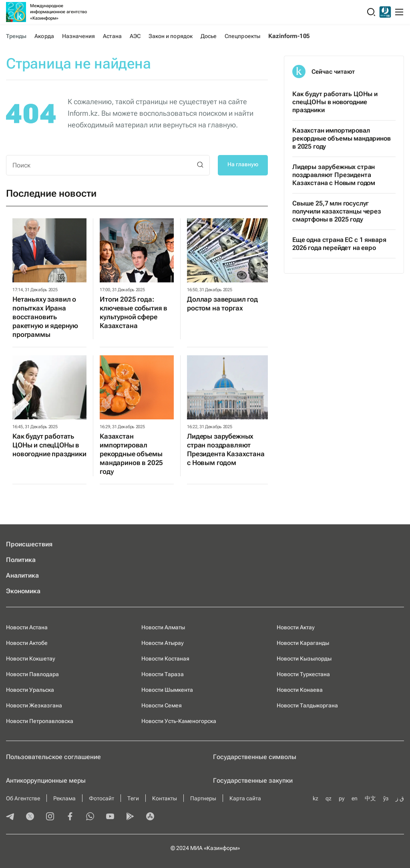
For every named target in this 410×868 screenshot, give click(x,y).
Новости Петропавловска (40, 721)
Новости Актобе (27, 643)
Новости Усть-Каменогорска (179, 721)
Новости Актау (296, 627)
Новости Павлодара (32, 674)
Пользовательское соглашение (53, 757)
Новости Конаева (300, 690)
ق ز (400, 798)
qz (329, 798)
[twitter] (30, 817)
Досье (209, 36)
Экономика (23, 591)
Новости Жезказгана (34, 705)
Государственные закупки (253, 780)
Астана (112, 36)
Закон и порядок (171, 36)
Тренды (16, 36)
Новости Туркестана (303, 674)
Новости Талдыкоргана (307, 705)
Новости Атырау (163, 643)
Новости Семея (162, 705)
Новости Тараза (163, 674)
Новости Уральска (30, 690)
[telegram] (10, 817)
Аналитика (22, 575)
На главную (243, 164)
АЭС (135, 36)
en (355, 798)
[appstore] (150, 817)
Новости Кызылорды (304, 659)
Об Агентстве (23, 798)
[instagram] (50, 817)
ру (342, 798)
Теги (133, 798)
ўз (386, 798)
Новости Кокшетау (31, 659)
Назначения (79, 36)
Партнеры (203, 798)
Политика (21, 560)
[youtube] (110, 817)
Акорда (44, 36)
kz (316, 798)
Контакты (165, 798)
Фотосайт (101, 798)
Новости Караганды (303, 643)
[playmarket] (130, 817)
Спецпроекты (242, 36)
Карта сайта (245, 798)
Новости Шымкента (167, 690)
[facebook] (70, 817)
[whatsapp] (90, 817)
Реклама (64, 798)
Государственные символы (255, 757)
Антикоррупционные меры (46, 780)
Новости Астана (27, 627)
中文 (370, 798)
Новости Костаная (165, 659)
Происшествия (29, 544)
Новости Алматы (163, 627)
